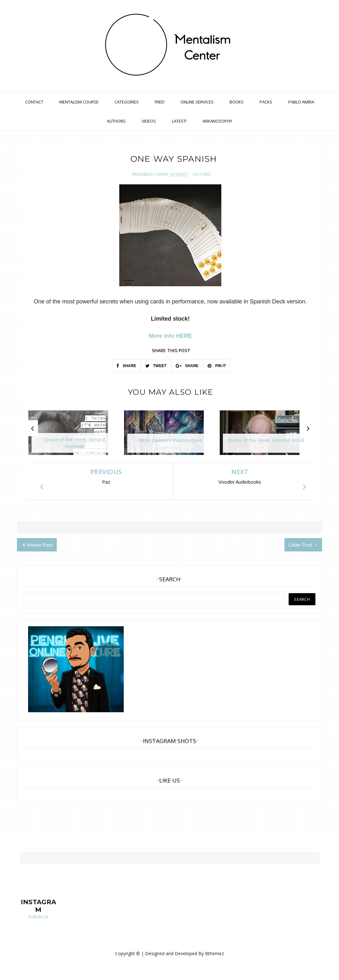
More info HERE (170, 336)
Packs (266, 102)
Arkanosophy (217, 121)
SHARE (126, 366)
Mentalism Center (150, 174)
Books (237, 102)
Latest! (179, 121)
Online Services (197, 102)
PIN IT (217, 366)
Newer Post (38, 545)
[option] (75, 436)
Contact (34, 102)
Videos (149, 121)
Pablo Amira (301, 102)
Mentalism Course (79, 102)
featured (202, 174)
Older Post (302, 545)
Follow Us (38, 916)
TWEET (156, 366)
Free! (160, 102)
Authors (116, 121)
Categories (127, 102)
